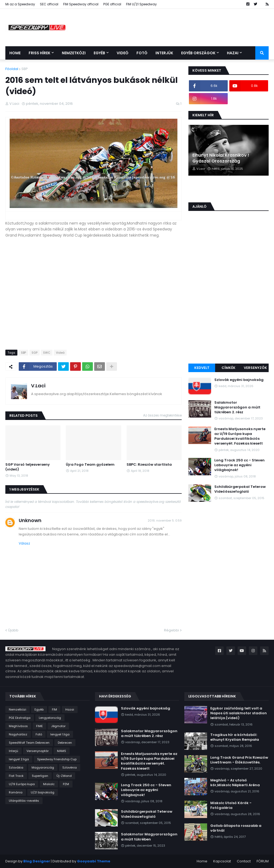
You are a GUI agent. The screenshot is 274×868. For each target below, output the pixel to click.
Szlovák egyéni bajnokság (239, 380)
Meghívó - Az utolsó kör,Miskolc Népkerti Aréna (235, 783)
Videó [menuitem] (123, 53)
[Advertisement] (229, 323)
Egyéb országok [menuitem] (198, 53)
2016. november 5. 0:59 (165, 520)
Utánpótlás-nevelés (24, 801)
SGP (35, 353)
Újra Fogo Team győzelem (90, 465)
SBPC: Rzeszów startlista (149, 465)
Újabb (13, 630)
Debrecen (65, 743)
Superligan (40, 776)
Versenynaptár (38, 751)
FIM (54, 709)
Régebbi (172, 630)
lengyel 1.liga (60, 734)
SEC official (49, 4)
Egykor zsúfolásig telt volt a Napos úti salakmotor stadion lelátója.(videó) (239, 713)
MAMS (62, 751)
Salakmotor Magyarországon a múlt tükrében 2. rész (237, 407)
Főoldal (12, 69)
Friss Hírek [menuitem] (39, 53)
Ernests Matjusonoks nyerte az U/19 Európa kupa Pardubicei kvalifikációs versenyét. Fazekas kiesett (240, 436)
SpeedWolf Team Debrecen (29, 743)
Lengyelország (50, 718)
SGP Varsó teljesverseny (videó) (28, 467)
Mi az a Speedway (20, 4)
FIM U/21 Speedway (141, 4)
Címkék (229, 368)
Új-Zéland (64, 776)
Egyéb (39, 709)
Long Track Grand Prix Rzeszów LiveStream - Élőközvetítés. (239, 760)
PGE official (112, 4)
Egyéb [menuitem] (99, 53)
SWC (47, 353)
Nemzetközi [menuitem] (74, 53)
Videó (60, 353)
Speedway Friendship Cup (57, 759)
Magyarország (43, 767)
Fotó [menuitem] (142, 53)
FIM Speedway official (81, 4)
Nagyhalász (18, 734)
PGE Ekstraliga (20, 718)
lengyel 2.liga (19, 759)
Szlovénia (70, 767)
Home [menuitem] (15, 53)
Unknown (30, 520)
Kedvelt (202, 368)
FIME (39, 726)
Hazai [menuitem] (233, 53)
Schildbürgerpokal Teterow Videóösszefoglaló (240, 489)
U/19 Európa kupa (22, 784)
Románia (16, 792)
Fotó (39, 734)
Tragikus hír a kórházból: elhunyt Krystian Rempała (235, 737)
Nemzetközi (18, 709)
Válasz (24, 543)
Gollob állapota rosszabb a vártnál (236, 828)
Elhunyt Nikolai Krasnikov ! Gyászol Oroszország (221, 158)
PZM (66, 784)
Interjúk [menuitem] (164, 53)
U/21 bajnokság (43, 792)
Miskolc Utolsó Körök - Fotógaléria (231, 805)
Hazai (70, 709)
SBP (25, 69)
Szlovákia (16, 767)
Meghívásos (18, 726)
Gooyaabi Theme (94, 861)
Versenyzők (255, 368)
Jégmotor (58, 726)
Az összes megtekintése (162, 415)
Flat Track (16, 776)
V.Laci (38, 386)
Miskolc (49, 784)
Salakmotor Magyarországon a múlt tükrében (149, 837)
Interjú (14, 751)
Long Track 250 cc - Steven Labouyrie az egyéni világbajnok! (239, 465)
